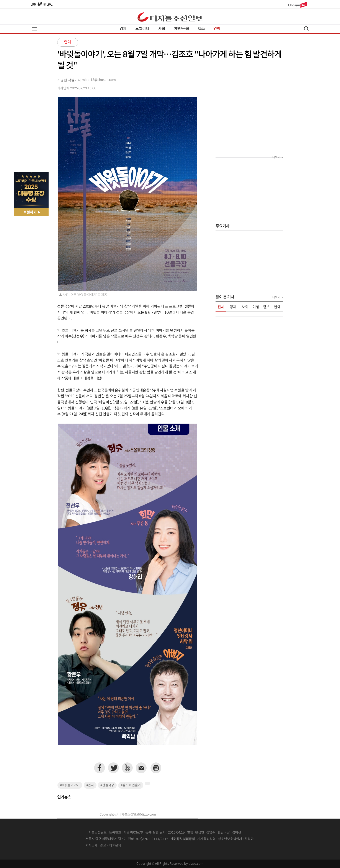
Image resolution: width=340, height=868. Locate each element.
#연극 (90, 785)
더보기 (276, 157)
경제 (123, 29)
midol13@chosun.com (99, 80)
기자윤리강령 (206, 839)
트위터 (113, 768)
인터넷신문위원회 (268, 839)
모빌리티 (142, 29)
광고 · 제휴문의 (111, 846)
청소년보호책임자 (230, 839)
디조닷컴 (170, 17)
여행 (256, 307)
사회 (162, 29)
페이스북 (100, 768)
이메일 (141, 768)
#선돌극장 (107, 785)
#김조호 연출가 (131, 785)
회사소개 (92, 846)
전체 (221, 307)
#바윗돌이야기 (70, 785)
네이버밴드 (127, 768)
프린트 (156, 768)
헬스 (201, 29)
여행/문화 (181, 29)
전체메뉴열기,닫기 (34, 29)
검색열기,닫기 (306, 29)
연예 (217, 29)
